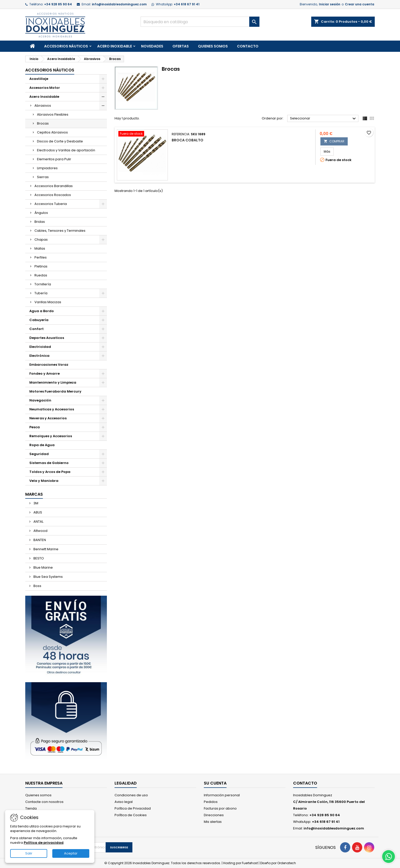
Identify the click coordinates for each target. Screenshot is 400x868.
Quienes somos (213, 46)
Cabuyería (39, 320)
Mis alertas (213, 822)
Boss (37, 586)
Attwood (40, 531)
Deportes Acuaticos (47, 338)
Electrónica (39, 356)
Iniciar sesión (330, 4)
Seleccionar (324, 119)
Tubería (41, 293)
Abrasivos (43, 106)
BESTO (38, 558)
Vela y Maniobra (44, 481)
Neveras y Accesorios (48, 418)
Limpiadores (47, 168)
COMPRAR (334, 141)
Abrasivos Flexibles (53, 114)
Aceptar (71, 853)
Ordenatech (287, 863)
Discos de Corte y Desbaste (60, 141)
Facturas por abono (220, 808)
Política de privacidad (44, 843)
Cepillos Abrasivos (52, 132)
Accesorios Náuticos (66, 46)
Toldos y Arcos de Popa (50, 472)
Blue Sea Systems (48, 577)
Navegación (40, 400)
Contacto (248, 46)
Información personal (222, 795)
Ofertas (181, 46)
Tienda (31, 808)
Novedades (152, 46)
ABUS (37, 512)
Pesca (35, 427)
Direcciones (214, 815)
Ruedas (41, 275)
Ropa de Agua (42, 445)
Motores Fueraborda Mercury (55, 391)
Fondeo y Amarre (45, 374)
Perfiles (41, 257)
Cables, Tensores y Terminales (60, 231)
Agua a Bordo (42, 311)
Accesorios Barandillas (54, 186)
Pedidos (211, 802)
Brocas (43, 123)
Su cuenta (215, 783)
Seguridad (39, 454)
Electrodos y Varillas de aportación (66, 150)
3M (35, 503)
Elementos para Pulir (54, 159)
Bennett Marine (46, 549)
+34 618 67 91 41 (187, 4)
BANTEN (39, 540)
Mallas (40, 248)
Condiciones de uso (131, 795)
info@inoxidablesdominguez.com (119, 4)
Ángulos (41, 213)
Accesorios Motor (45, 88)
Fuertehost (250, 863)
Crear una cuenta (360, 4)
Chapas (41, 240)
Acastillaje (39, 79)
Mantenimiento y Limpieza (53, 382)
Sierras (43, 177)
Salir (29, 853)
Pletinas (41, 266)
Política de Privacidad (133, 808)
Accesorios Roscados (53, 195)
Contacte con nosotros (44, 802)
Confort (36, 329)
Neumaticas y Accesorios (52, 409)
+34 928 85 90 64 (58, 4)
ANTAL (38, 522)
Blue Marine (43, 567)
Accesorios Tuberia (51, 204)
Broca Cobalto (187, 140)
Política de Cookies (131, 815)
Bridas (40, 222)
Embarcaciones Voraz (49, 365)
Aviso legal (124, 802)
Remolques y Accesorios (51, 436)
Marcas (34, 494)
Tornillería (43, 284)
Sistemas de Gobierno (49, 463)
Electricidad (40, 347)
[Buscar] (200, 22)
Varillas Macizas (48, 302)
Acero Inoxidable (115, 46)
